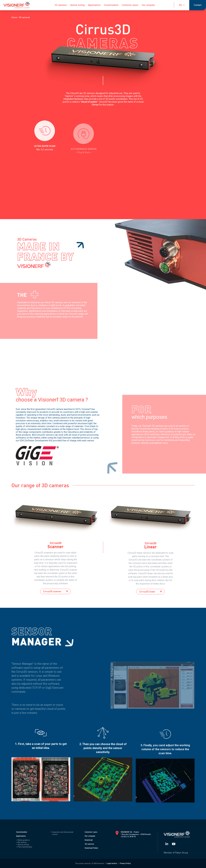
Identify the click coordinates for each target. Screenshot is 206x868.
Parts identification (24, 847)
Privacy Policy (125, 863)
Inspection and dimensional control (62, 833)
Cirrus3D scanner (56, 609)
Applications (94, 5)
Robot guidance (23, 840)
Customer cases (130, 5)
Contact (198, 5)
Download (89, 840)
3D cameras (61, 5)
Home (14, 17)
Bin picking (22, 842)
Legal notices (112, 863)
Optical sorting (77, 5)
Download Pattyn (91, 848)
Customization (111, 5)
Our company (148, 5)
